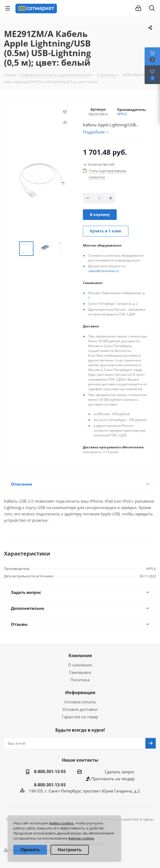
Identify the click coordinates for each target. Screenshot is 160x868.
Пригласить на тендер (113, 779)
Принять (30, 850)
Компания (80, 656)
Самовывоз (80, 672)
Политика (80, 680)
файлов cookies (81, 838)
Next (71, 249)
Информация (80, 692)
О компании (80, 665)
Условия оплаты (80, 702)
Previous (13, 249)
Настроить (70, 850)
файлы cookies (62, 823)
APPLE (122, 114)
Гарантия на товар (80, 717)
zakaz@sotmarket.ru (104, 271)
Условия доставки (80, 709)
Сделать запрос (120, 772)
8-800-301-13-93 (50, 771)
